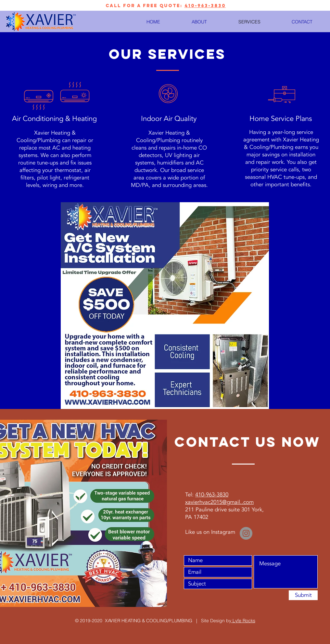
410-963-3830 (205, 6)
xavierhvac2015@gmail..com (219, 502)
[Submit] (303, 595)
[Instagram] (246, 533)
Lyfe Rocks (243, 621)
